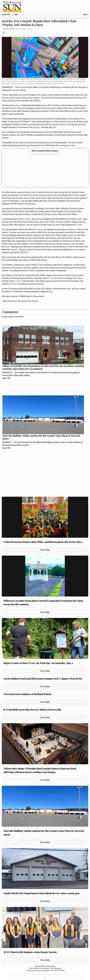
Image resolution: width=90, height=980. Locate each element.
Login (16, 14)
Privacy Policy (51, 966)
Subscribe (6, 14)
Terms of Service (40, 966)
